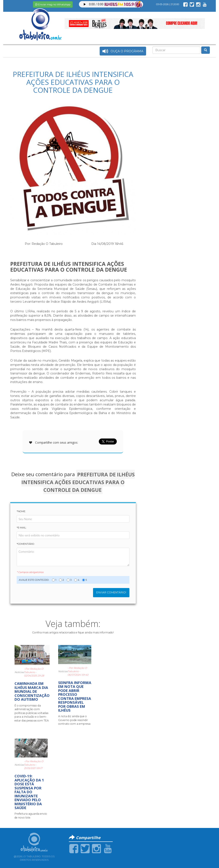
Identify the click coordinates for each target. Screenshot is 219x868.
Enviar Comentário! (111, 592)
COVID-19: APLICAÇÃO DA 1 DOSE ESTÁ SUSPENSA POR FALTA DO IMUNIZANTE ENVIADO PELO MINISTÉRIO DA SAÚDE (29, 792)
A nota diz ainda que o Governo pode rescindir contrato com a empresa (74, 720)
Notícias (19, 672)
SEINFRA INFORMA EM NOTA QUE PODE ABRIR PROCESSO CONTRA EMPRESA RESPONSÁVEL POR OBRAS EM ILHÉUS (75, 696)
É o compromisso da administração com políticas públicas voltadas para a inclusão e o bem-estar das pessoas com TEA (32, 713)
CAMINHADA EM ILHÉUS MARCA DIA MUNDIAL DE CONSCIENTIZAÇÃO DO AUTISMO (32, 691)
